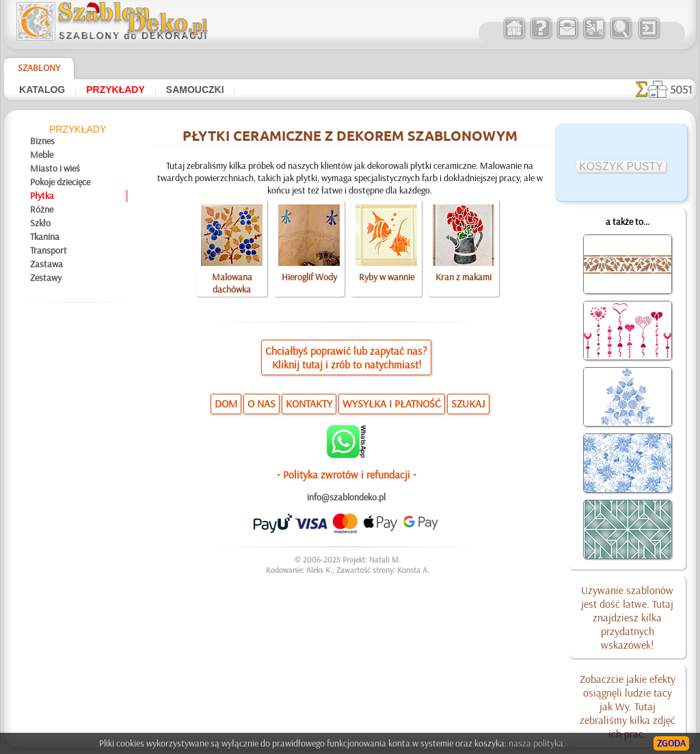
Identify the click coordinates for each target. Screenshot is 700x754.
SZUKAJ (468, 403)
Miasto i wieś (55, 168)
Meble (42, 154)
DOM (226, 403)
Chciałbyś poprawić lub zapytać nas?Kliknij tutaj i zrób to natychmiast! (346, 358)
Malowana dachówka (232, 283)
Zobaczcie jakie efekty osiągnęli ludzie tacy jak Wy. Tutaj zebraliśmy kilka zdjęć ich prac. (628, 706)
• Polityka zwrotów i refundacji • (347, 474)
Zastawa (46, 264)
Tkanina (45, 237)
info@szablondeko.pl (346, 497)
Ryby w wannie (387, 277)
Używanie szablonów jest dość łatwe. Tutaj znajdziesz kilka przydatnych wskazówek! (627, 617)
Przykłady (116, 90)
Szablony (39, 68)
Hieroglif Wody (309, 277)
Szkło (40, 223)
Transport (49, 250)
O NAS (261, 403)
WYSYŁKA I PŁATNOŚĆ (392, 403)
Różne (42, 209)
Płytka (42, 196)
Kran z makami (463, 277)
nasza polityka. (537, 743)
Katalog (42, 90)
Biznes (42, 141)
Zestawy (46, 278)
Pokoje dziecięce (60, 182)
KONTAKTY (309, 403)
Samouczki (195, 90)
